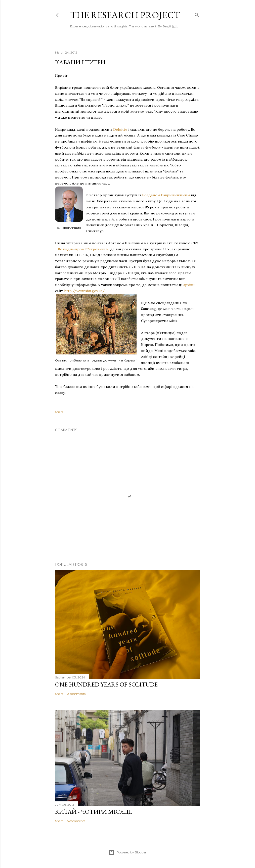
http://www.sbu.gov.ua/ (84, 291)
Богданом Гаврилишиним (166, 195)
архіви (189, 285)
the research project (125, 15)
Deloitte (120, 129)
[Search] (197, 14)
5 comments (76, 821)
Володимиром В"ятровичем (83, 249)
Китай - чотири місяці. (94, 812)
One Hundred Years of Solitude (106, 684)
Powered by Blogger (127, 852)
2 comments (76, 694)
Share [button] (59, 412)
